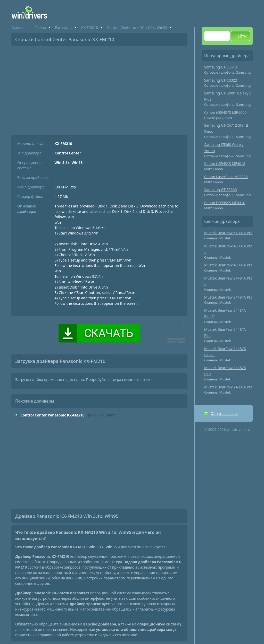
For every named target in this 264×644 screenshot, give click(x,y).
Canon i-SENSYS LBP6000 (225, 112)
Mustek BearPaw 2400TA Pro (228, 387)
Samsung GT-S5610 (221, 67)
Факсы (40, 27)
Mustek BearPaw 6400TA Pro (228, 233)
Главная (18, 27)
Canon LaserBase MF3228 (226, 177)
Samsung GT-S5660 (221, 190)
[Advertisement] (99, 89)
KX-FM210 (90, 27)
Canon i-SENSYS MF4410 (225, 203)
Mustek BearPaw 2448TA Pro (228, 297)
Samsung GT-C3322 (221, 80)
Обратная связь (224, 414)
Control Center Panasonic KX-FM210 (52, 415)
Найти (241, 36)
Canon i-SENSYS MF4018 (225, 164)
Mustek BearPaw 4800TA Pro (228, 265)
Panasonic (64, 27)
